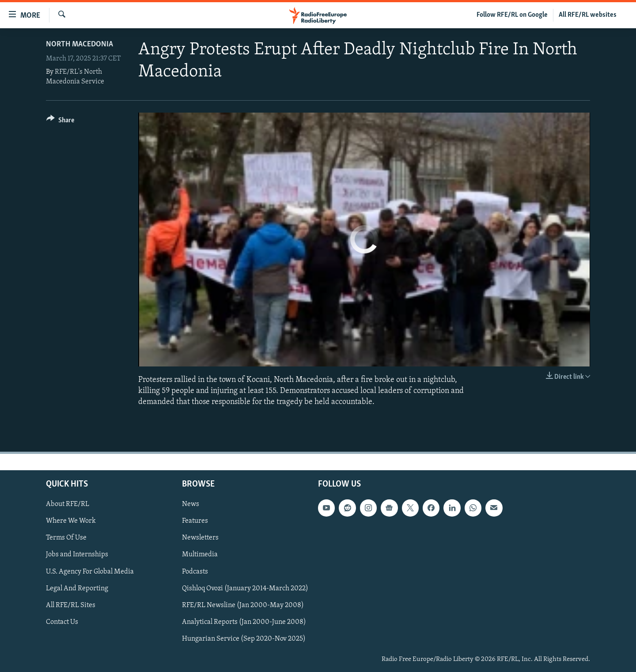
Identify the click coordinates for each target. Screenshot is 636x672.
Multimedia (200, 555)
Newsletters (200, 538)
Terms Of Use (66, 538)
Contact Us (62, 622)
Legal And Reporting (77, 588)
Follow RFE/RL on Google (512, 15)
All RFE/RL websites (588, 15)
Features (195, 521)
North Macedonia (79, 44)
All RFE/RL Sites (71, 605)
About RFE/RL (68, 504)
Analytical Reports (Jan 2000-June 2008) (244, 622)
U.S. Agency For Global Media (90, 571)
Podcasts (195, 571)
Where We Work (71, 521)
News (191, 504)
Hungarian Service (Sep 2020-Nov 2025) (244, 638)
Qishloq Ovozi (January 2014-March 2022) (245, 588)
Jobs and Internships (77, 555)
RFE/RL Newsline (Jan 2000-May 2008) (243, 605)
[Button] (60, 122)
